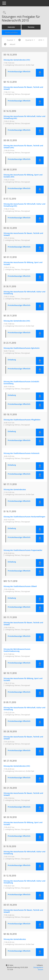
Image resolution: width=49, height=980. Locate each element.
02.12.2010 (10, 228)
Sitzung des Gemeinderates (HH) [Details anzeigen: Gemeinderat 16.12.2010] (17, 60)
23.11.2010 (10, 343)
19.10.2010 (10, 846)
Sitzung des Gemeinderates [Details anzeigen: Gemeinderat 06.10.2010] (15, 939)
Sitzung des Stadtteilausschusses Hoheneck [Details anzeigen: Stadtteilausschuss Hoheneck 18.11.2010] (21, 453)
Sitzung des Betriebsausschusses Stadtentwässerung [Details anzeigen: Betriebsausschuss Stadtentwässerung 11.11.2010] (17, 650)
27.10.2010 (10, 761)
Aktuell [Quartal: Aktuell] (13, 44)
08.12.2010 (10, 169)
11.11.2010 (10, 617)
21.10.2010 (10, 788)
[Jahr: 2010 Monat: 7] (19, 40)
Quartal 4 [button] (30, 40)
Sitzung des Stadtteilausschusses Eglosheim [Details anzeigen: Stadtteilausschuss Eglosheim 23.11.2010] (22, 348)
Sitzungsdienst (38, 968)
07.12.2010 (10, 199)
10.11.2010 (10, 673)
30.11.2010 (10, 286)
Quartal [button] (11, 40)
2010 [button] (41, 40)
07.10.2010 (10, 905)
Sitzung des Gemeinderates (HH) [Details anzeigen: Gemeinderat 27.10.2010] (17, 766)
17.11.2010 (10, 484)
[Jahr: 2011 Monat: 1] (5, 44)
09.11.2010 (10, 702)
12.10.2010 (10, 876)
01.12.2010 (10, 257)
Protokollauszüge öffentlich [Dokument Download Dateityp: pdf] (19, 72)
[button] (40, 73)
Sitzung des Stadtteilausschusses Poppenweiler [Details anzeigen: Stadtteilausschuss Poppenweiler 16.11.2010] (23, 550)
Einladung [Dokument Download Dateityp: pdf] (12, 360)
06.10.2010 (10, 934)
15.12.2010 (10, 82)
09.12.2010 (10, 140)
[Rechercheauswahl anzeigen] (4, 13)
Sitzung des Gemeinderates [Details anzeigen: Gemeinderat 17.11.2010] (15, 489)
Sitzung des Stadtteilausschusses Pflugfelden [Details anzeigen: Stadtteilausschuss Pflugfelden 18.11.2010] (22, 420)
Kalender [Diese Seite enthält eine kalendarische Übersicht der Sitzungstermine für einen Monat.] (11, 27)
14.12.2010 (10, 111)
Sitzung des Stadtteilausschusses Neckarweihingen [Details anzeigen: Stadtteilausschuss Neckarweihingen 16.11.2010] (24, 517)
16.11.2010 (10, 511)
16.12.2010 (10, 55)
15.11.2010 (10, 581)
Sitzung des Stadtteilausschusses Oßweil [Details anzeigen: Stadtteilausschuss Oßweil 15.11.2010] (20, 586)
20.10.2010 (10, 817)
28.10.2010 (10, 731)
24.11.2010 (10, 316)
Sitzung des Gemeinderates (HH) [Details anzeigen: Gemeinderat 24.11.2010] (17, 321)
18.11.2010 (10, 414)
